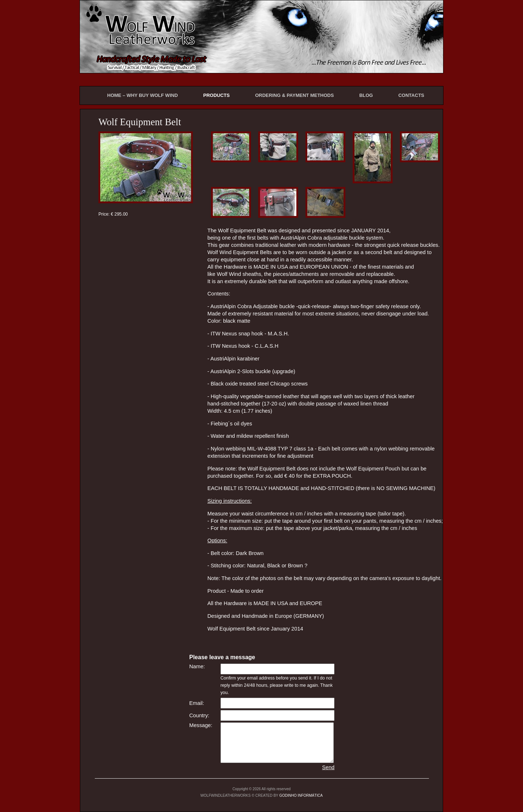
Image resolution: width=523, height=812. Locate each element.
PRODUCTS (217, 95)
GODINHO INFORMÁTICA (301, 795)
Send (328, 767)
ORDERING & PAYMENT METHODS (294, 95)
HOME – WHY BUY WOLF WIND (143, 95)
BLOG (366, 95)
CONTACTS (411, 95)
